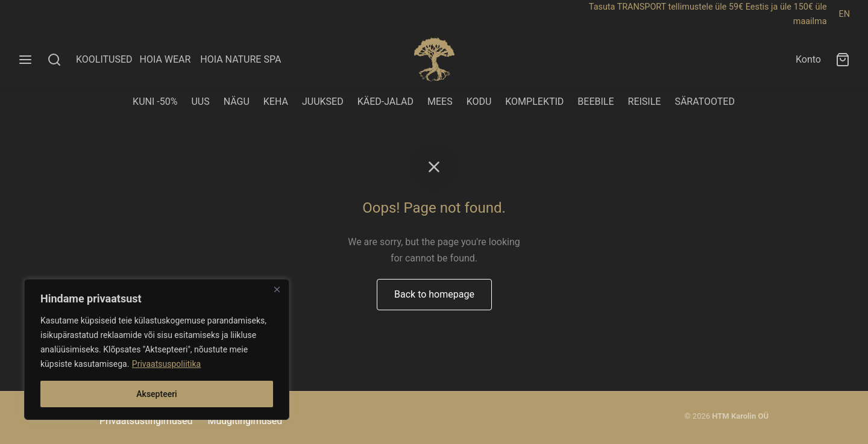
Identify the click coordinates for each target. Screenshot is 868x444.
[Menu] (25, 60)
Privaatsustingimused (146, 421)
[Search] (54, 60)
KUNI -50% (155, 102)
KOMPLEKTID (534, 102)
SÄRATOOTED (705, 102)
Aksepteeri (156, 394)
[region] (157, 349)
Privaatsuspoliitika (166, 364)
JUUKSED (323, 102)
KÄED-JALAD (385, 102)
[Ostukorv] (843, 60)
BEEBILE (596, 102)
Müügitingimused (245, 421)
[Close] (277, 289)
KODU (479, 102)
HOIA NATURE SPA (241, 59)
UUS (200, 102)
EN (844, 14)
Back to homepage (434, 294)
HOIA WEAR (170, 59)
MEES (440, 102)
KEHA (276, 102)
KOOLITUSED (104, 59)
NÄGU (237, 102)
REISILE (645, 102)
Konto (808, 59)
